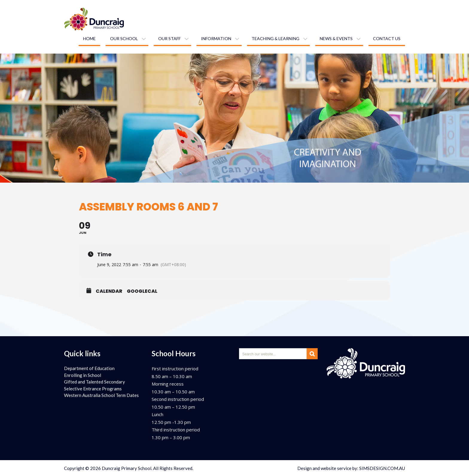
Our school (124, 38)
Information (216, 38)
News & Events (336, 38)
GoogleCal (142, 291)
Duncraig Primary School (127, 468)
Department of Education (89, 368)
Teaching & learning (275, 38)
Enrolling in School (83, 375)
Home (89, 38)
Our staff (169, 38)
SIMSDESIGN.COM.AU (382, 468)
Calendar (109, 291)
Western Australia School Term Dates (101, 395)
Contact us (387, 38)
